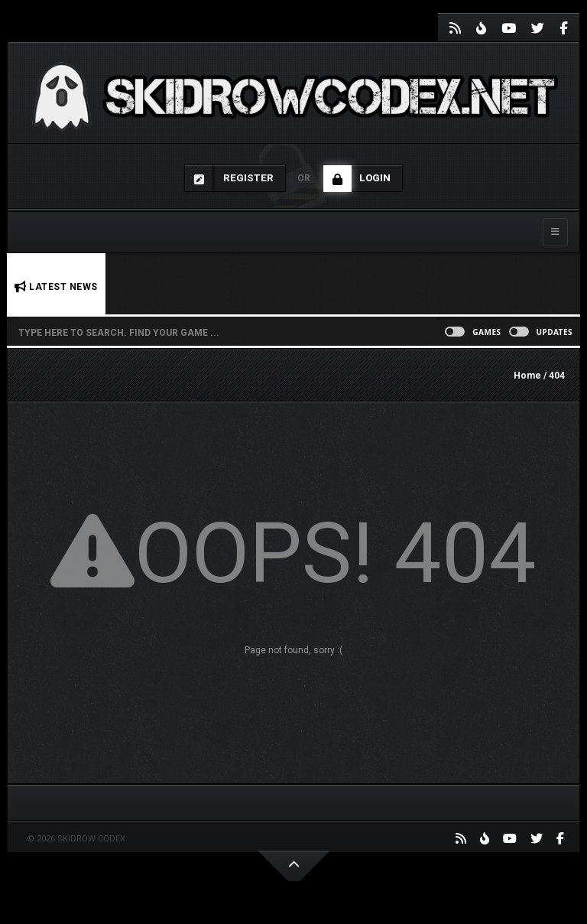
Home (527, 376)
